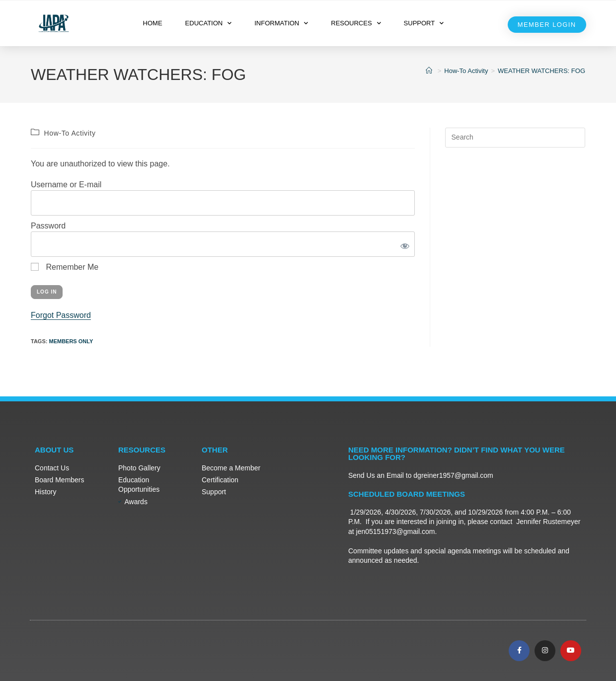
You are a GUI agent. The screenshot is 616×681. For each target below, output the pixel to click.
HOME (153, 23)
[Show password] (403, 244)
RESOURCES (356, 23)
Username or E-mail (66, 185)
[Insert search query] (515, 138)
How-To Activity (70, 133)
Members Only (71, 341)
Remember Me (65, 267)
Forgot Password (61, 315)
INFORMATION (281, 23)
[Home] (430, 71)
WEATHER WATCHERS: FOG (541, 71)
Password (48, 226)
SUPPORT (424, 23)
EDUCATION (209, 23)
